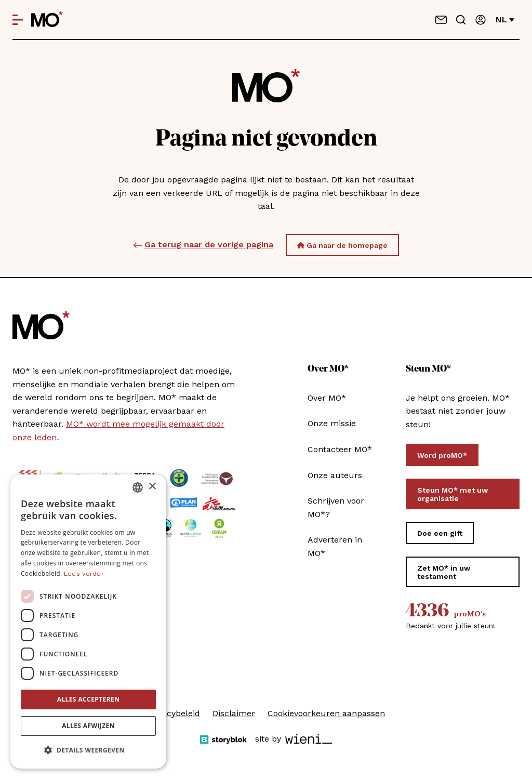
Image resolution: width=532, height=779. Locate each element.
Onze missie (332, 423)
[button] (88, 750)
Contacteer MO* (340, 449)
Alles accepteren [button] (89, 699)
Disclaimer (234, 713)
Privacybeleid (174, 713)
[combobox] (138, 487)
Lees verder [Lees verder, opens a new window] (84, 574)
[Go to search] (461, 20)
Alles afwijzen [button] (88, 726)
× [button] (152, 487)
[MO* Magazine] (47, 20)
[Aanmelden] (481, 20)
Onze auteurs (335, 475)
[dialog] (88, 622)
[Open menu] (18, 20)
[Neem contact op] (441, 20)
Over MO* (327, 398)
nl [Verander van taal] (505, 19)
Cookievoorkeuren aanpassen (326, 713)
